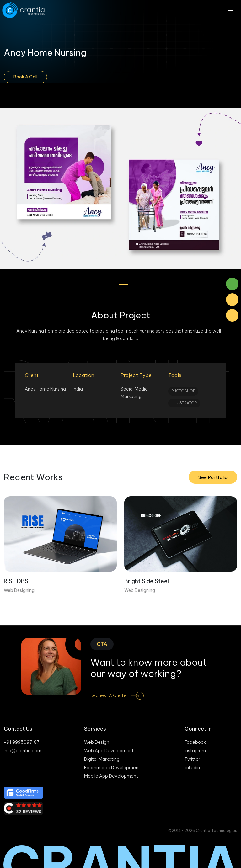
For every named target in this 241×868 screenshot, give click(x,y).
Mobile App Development (111, 776)
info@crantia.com (23, 751)
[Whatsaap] (232, 284)
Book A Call (25, 77)
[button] (114, 284)
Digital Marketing (102, 759)
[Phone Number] (232, 315)
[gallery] (120, 188)
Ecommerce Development (112, 768)
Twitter (192, 759)
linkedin (192, 768)
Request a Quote (122, 696)
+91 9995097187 (21, 742)
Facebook (195, 742)
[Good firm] (120, 793)
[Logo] (24, 10)
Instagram (195, 751)
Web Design (97, 742)
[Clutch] (120, 809)
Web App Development (109, 751)
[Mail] (232, 300)
